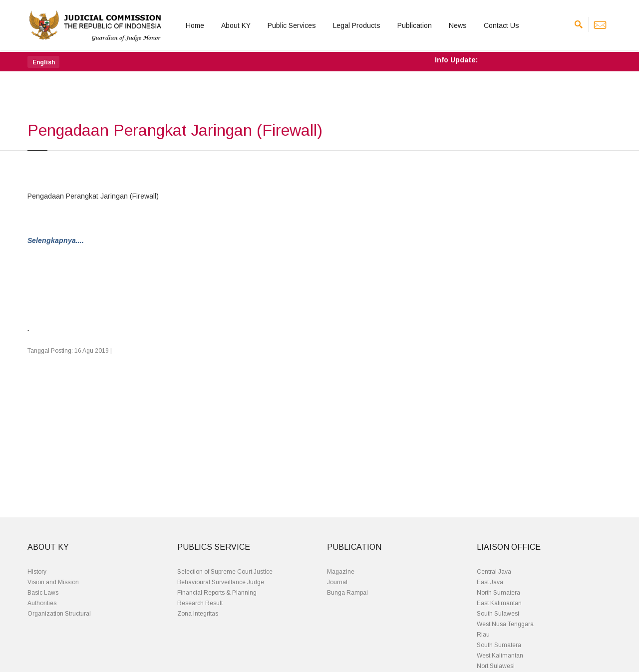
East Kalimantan (499, 603)
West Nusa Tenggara (505, 624)
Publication (415, 25)
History (37, 572)
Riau (483, 635)
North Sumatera (498, 593)
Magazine (341, 572)
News (458, 25)
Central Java (494, 572)
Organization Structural (59, 614)
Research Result (200, 603)
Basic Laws (43, 593)
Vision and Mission (53, 582)
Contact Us (501, 25)
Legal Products (357, 25)
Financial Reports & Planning (217, 593)
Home (195, 25)
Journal (337, 582)
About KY (236, 25)
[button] (43, 62)
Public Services (292, 25)
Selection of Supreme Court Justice (225, 572)
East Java (490, 582)
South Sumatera (499, 645)
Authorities (42, 603)
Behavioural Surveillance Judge (221, 582)
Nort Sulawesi (496, 666)
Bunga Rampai (347, 593)
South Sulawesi (498, 614)
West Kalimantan (500, 656)
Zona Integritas (198, 614)
